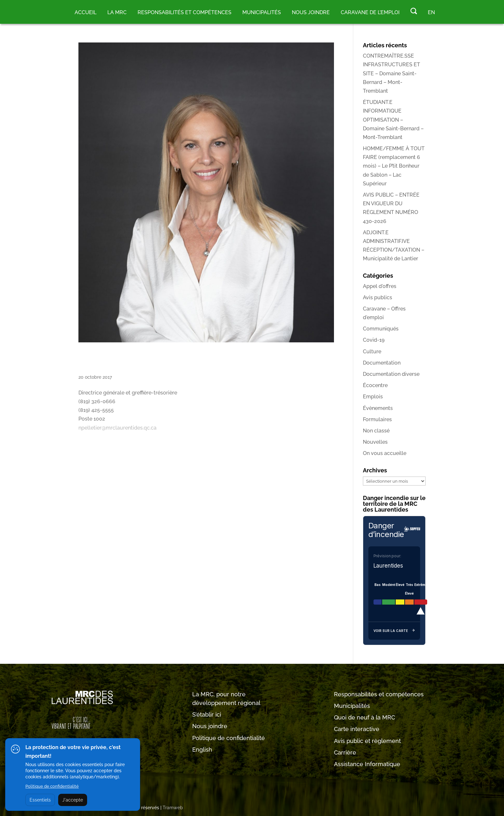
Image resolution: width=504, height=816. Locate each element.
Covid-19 (374, 340)
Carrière (345, 752)
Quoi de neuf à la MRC (364, 717)
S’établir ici (207, 714)
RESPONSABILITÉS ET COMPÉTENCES (184, 12)
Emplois (373, 397)
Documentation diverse (391, 374)
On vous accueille (385, 453)
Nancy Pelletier (140, 361)
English (202, 750)
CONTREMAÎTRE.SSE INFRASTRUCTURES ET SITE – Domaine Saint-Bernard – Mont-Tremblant (392, 73)
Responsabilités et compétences (379, 694)
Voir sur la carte (394, 631)
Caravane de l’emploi (370, 12)
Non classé (376, 431)
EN (431, 12)
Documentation (382, 363)
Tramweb (173, 808)
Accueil (85, 12)
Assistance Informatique (367, 764)
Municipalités (352, 706)
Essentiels (40, 800)
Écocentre (375, 385)
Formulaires (377, 419)
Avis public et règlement (367, 741)
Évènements (378, 408)
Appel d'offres (380, 286)
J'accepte (73, 800)
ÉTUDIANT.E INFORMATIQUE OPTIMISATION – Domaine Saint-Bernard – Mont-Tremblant (393, 120)
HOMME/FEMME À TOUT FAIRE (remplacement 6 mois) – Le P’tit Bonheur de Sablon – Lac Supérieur (394, 166)
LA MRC (117, 12)
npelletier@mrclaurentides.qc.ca (117, 428)
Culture (372, 352)
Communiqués (381, 329)
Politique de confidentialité (229, 738)
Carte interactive (357, 729)
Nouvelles (375, 442)
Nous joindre (311, 12)
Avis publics (378, 297)
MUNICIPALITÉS (262, 12)
